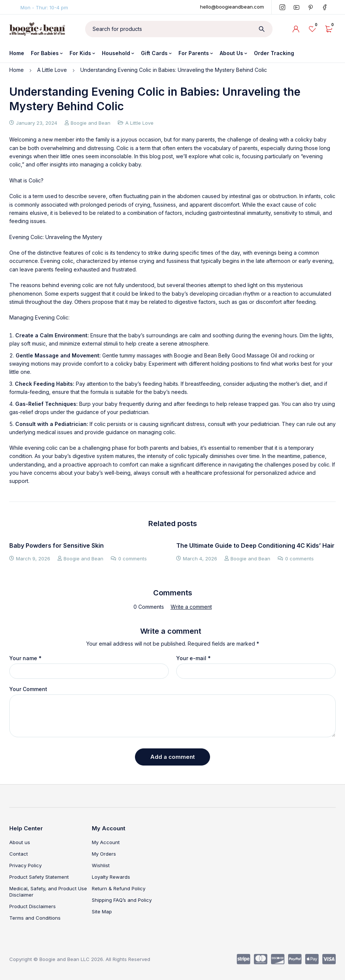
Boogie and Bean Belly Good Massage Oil (225, 355)
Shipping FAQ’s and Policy (122, 900)
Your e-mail (194, 658)
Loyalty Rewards (111, 877)
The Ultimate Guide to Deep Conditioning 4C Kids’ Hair (255, 545)
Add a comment (172, 757)
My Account (106, 842)
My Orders (104, 854)
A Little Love (52, 70)
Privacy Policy (25, 865)
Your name (25, 658)
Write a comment (191, 607)
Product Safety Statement (39, 877)
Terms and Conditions (35, 918)
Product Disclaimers (33, 906)
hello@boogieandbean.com (232, 7)
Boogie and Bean (91, 123)
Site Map (102, 911)
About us (20, 842)
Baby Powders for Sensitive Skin (57, 545)
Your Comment (28, 689)
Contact (19, 854)
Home (17, 70)
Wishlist (101, 865)
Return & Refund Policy (119, 888)
